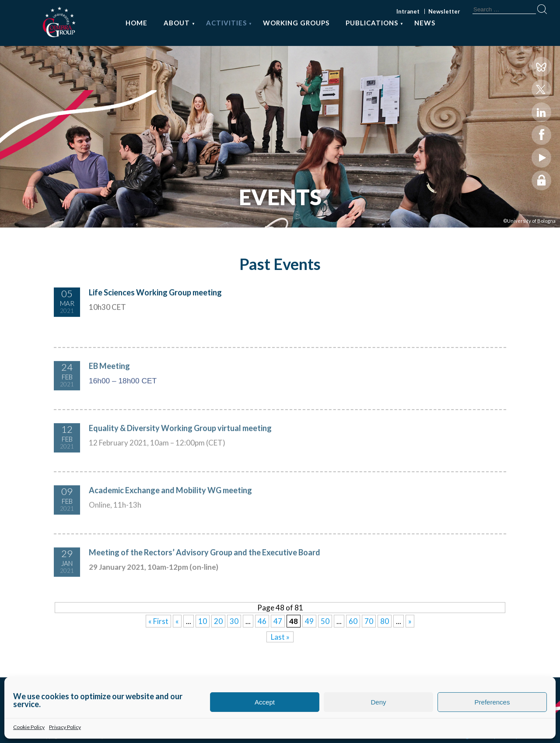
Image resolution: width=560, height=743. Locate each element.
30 (234, 621)
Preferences (492, 702)
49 (309, 621)
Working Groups (296, 23)
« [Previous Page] (177, 621)
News (425, 23)
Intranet (408, 11)
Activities (226, 23)
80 (385, 621)
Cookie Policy (29, 727)
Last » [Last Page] (280, 637)
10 (203, 621)
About (177, 23)
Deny (378, 702)
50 (325, 621)
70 (369, 621)
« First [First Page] (158, 621)
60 (353, 621)
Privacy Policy (65, 727)
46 (262, 621)
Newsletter (444, 11)
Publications (372, 23)
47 (278, 621)
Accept (265, 702)
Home (136, 23)
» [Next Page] (410, 621)
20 (218, 621)
